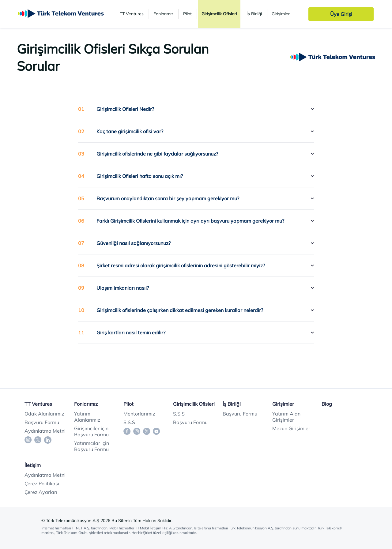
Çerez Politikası (42, 483)
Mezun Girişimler (291, 428)
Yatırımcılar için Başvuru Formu (92, 446)
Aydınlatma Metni (45, 431)
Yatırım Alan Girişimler (286, 417)
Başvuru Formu (42, 422)
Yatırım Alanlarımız (87, 417)
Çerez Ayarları (41, 492)
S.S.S (129, 422)
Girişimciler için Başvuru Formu (91, 431)
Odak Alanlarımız (44, 414)
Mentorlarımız (139, 414)
